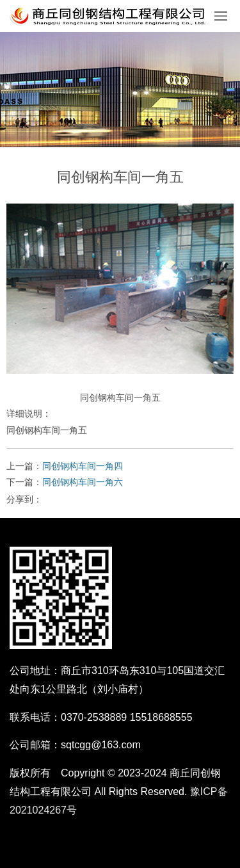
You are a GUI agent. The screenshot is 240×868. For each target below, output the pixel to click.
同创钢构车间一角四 (83, 466)
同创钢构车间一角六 (83, 482)
